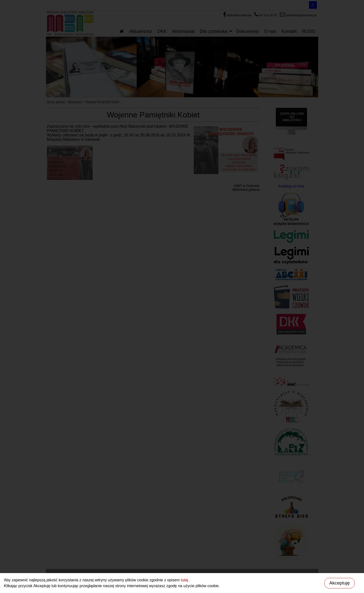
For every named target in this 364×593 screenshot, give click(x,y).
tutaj (185, 580)
